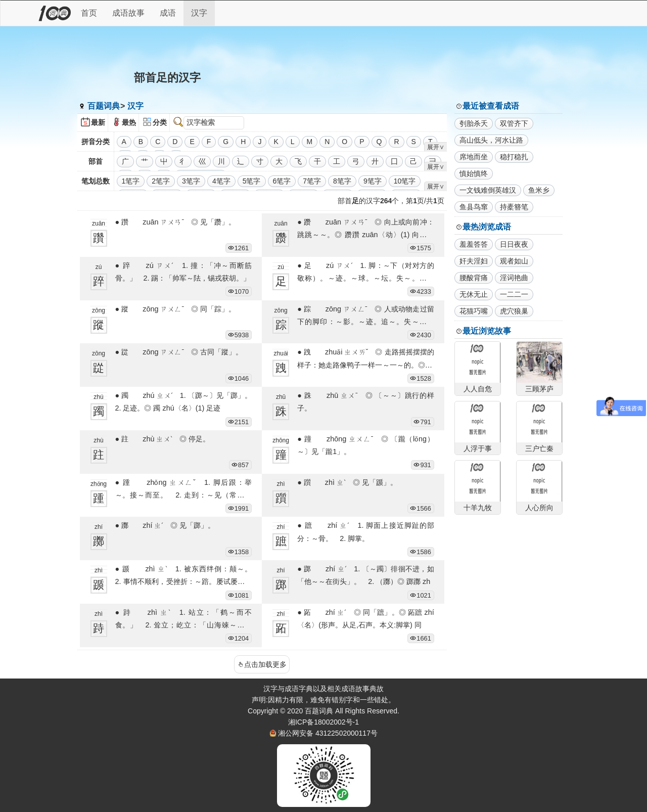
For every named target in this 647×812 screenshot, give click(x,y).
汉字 (199, 13)
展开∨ (436, 147)
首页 (89, 13)
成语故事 (128, 13)
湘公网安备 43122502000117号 (328, 733)
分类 (160, 122)
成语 (168, 13)
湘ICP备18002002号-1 (323, 722)
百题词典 (104, 106)
